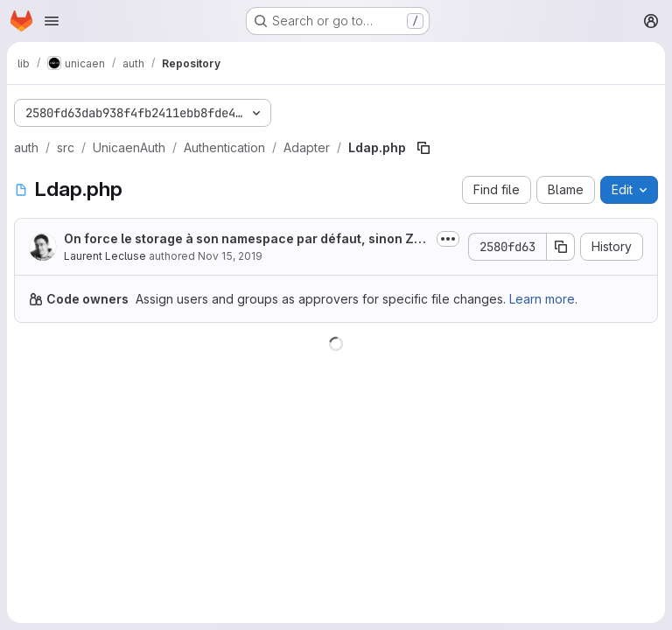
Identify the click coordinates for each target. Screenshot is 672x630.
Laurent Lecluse (105, 256)
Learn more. (543, 299)
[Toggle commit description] (448, 239)
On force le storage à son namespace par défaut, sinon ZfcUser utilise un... (245, 239)
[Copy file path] (423, 148)
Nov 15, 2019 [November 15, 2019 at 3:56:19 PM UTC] (230, 256)
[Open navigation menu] (52, 21)
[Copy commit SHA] (561, 247)
